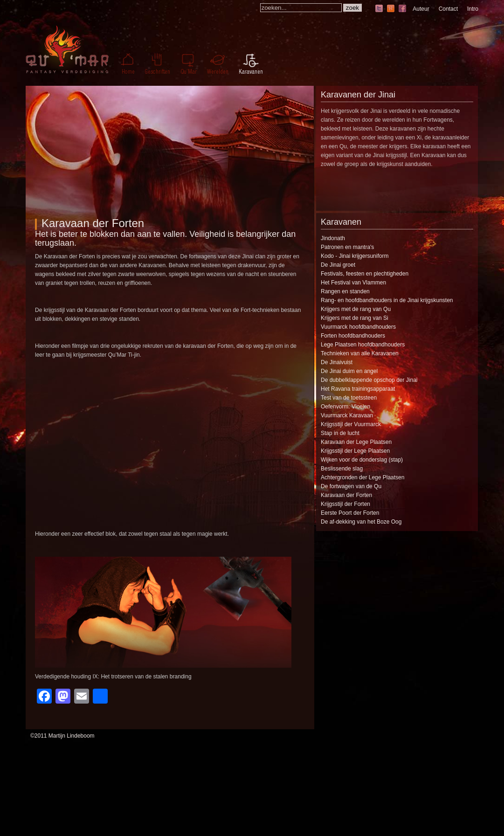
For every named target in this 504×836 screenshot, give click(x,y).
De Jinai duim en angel (349, 371)
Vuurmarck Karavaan (347, 415)
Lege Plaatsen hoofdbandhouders (363, 345)
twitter (379, 9)
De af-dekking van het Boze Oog (361, 522)
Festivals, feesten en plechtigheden (365, 274)
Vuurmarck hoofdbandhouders (358, 327)
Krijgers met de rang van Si (355, 318)
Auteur (421, 9)
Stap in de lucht (340, 433)
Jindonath (333, 238)
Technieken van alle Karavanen (360, 353)
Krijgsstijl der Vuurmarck (351, 424)
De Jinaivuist (337, 362)
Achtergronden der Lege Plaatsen (362, 477)
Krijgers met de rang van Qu (356, 309)
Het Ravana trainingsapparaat (358, 389)
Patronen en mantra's (347, 247)
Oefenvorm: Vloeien (345, 407)
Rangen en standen (345, 291)
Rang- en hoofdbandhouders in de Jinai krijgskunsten (387, 300)
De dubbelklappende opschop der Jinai (369, 380)
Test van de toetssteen (349, 398)
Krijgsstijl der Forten (345, 504)
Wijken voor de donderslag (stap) (362, 460)
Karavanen (341, 222)
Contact (448, 9)
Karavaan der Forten (93, 223)
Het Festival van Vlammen (353, 283)
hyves (391, 9)
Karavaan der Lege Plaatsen (356, 442)
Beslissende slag (342, 469)
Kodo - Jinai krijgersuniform (355, 256)
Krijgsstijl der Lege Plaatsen (355, 451)
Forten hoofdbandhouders (353, 336)
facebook (402, 9)
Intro (473, 9)
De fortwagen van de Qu (351, 486)
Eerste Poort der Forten (350, 513)
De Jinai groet (338, 265)
